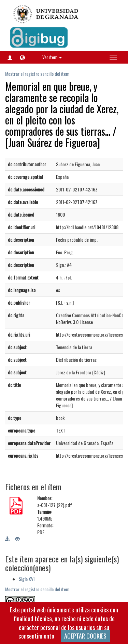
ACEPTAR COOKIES (85, 636)
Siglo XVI (27, 579)
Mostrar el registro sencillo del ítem (37, 74)
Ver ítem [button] (52, 57)
